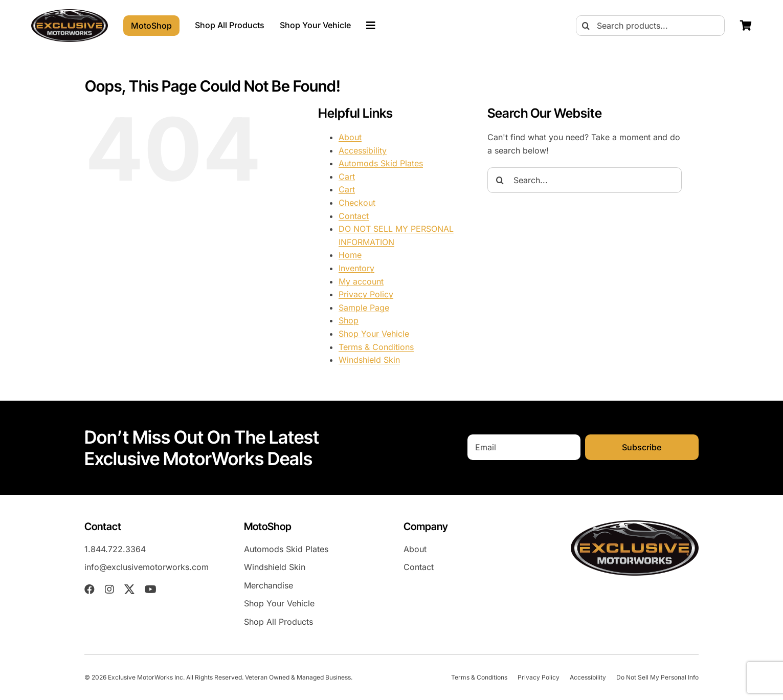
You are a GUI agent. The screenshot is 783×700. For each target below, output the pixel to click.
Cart (347, 177)
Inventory (356, 268)
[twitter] (129, 589)
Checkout (357, 203)
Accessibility (363, 150)
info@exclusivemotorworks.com (147, 567)
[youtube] (151, 589)
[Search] (586, 26)
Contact (354, 216)
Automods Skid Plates (381, 163)
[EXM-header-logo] (70, 13)
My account (361, 281)
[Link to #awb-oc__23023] (371, 26)
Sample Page (364, 308)
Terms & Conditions (376, 347)
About (350, 137)
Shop (349, 320)
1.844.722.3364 (115, 549)
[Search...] (585, 180)
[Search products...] (650, 26)
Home (350, 255)
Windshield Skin (369, 360)
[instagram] (109, 589)
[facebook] (90, 589)
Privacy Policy (366, 294)
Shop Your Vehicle (374, 334)
